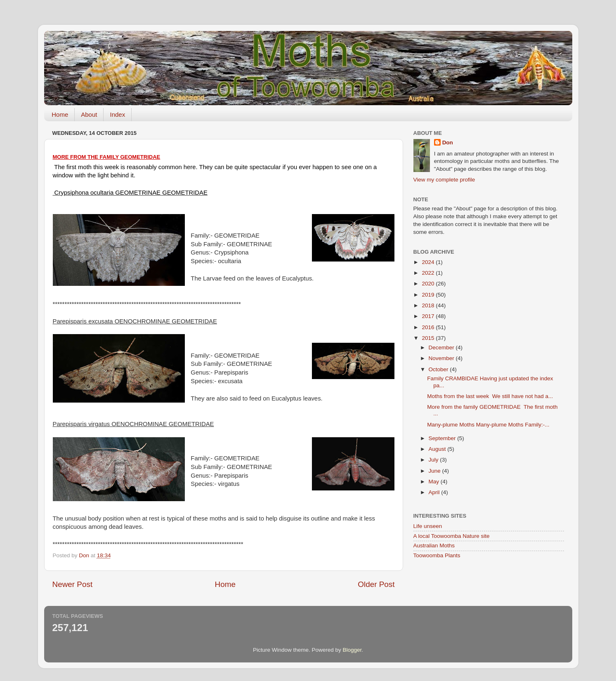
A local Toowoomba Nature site (452, 536)
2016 (429, 327)
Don (448, 143)
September (443, 438)
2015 (429, 338)
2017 (429, 316)
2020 (429, 284)
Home (60, 114)
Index (117, 114)
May (435, 482)
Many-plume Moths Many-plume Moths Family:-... (488, 425)
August (438, 449)
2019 (429, 295)
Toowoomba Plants (437, 555)
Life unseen (428, 526)
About (89, 114)
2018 (429, 305)
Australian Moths (434, 546)
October (439, 369)
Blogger (352, 650)
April (435, 492)
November (442, 358)
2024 (429, 262)
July (434, 460)
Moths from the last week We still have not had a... (490, 396)
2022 (429, 273)
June (435, 471)
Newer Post (73, 584)
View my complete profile (444, 180)
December (442, 348)
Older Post (376, 584)
